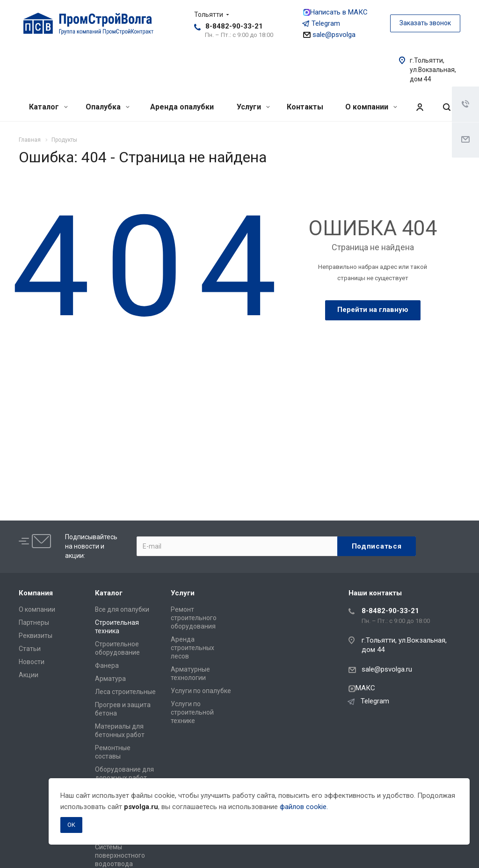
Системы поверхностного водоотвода (120, 855)
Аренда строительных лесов (192, 648)
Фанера (107, 665)
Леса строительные (125, 692)
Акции (29, 675)
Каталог (48, 107)
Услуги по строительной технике (192, 712)
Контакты (305, 107)
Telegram (322, 23)
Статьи (30, 649)
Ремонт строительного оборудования (194, 618)
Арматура (110, 679)
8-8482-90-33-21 (234, 26)
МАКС (362, 688)
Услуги (253, 107)
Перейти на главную (373, 310)
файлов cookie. (304, 807)
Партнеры (34, 622)
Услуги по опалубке (201, 691)
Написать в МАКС (335, 12)
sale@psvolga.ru (387, 669)
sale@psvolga (329, 35)
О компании (371, 107)
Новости (32, 662)
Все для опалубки (122, 609)
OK (71, 825)
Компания (36, 593)
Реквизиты (36, 636)
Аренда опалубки (182, 107)
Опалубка (108, 107)
